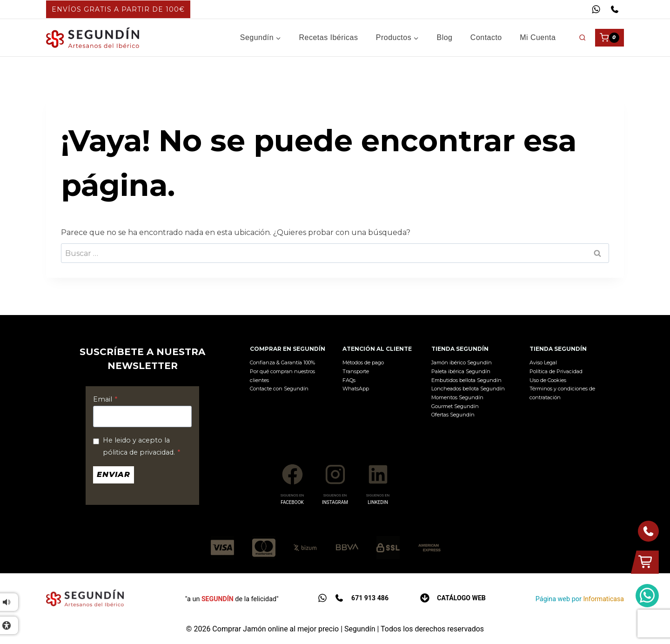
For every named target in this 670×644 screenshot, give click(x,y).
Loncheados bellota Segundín (468, 389)
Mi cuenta (538, 37)
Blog (445, 37)
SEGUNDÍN (217, 599)
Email (105, 399)
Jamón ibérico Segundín (462, 362)
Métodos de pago (363, 362)
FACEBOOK (292, 502)
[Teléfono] (615, 9)
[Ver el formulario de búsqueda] (582, 37)
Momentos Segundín (457, 397)
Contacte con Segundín (279, 389)
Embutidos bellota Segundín (466, 380)
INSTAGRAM (335, 502)
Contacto (486, 37)
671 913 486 (370, 598)
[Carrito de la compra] (610, 38)
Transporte (356, 371)
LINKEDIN (378, 502)
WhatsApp (356, 389)
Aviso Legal (543, 362)
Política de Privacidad (556, 371)
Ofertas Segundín (453, 415)
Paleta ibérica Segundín (461, 371)
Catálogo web (462, 598)
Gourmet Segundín (455, 406)
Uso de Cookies (548, 380)
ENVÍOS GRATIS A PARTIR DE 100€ (118, 9)
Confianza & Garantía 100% (282, 362)
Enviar (114, 474)
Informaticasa (603, 599)
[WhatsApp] (596, 9)
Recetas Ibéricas (329, 37)
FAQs (349, 380)
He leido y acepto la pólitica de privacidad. (141, 446)
